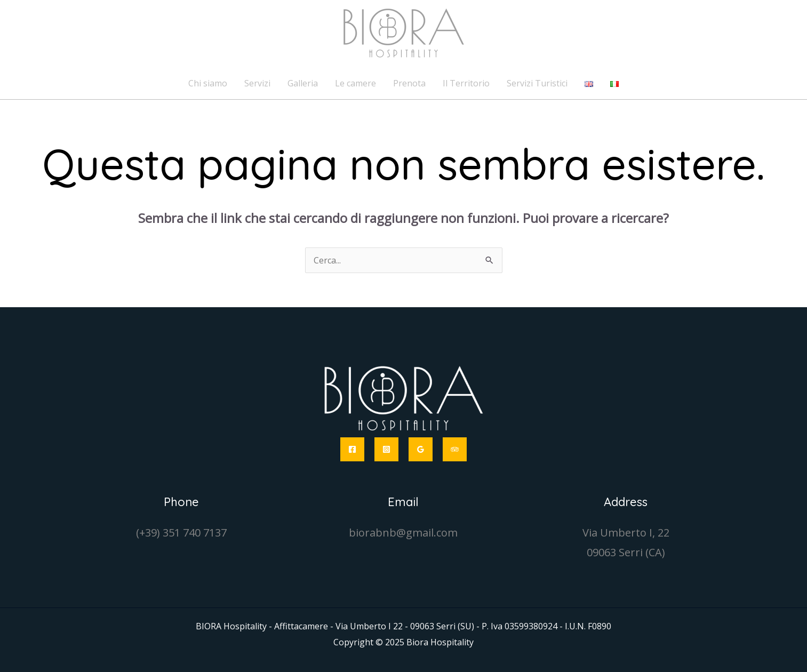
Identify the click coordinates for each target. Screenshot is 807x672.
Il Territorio (466, 83)
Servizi (257, 83)
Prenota (409, 83)
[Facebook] (352, 449)
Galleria (303, 83)
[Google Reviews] (421, 449)
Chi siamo (208, 83)
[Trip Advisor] (455, 449)
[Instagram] (386, 449)
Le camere (355, 83)
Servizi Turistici (537, 83)
